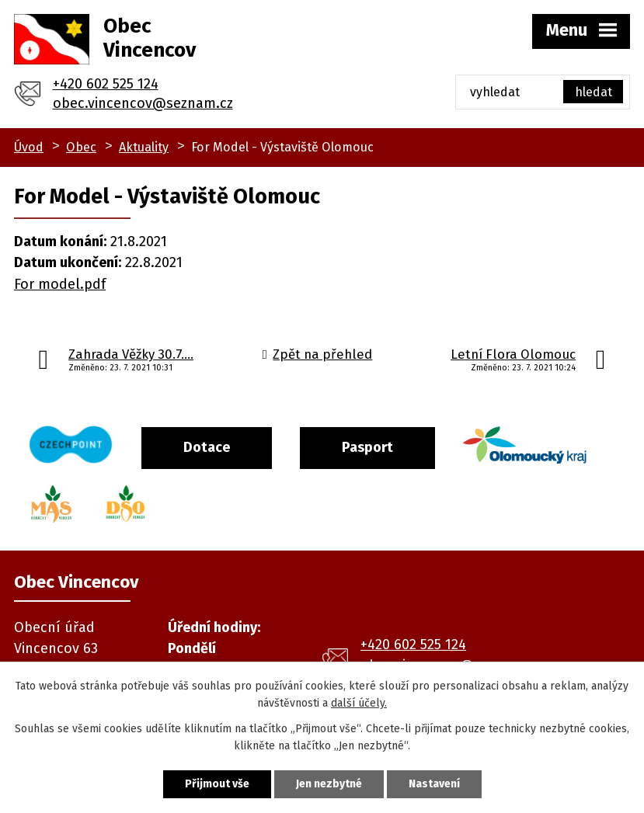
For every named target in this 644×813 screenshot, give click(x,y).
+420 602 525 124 (106, 84)
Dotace (207, 447)
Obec (81, 147)
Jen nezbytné (329, 784)
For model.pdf (60, 284)
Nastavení (434, 784)
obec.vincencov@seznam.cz (143, 103)
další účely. (359, 703)
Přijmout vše (217, 784)
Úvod (29, 147)
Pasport (367, 447)
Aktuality (144, 147)
